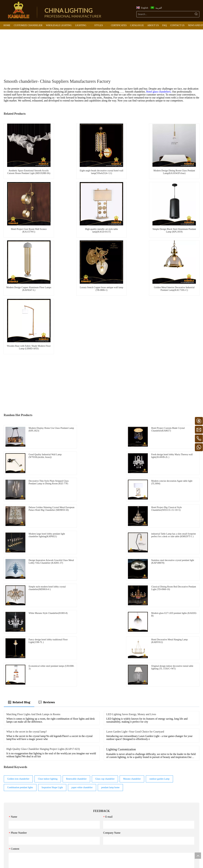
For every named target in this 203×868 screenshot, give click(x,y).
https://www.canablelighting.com (19, 843)
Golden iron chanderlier (18, 642)
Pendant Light (112, 797)
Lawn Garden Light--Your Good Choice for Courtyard (135, 594)
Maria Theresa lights (82, 815)
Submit (101, 750)
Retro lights (78, 805)
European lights (80, 796)
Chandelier (111, 792)
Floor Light (111, 806)
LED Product (112, 820)
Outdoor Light (113, 824)
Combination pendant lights (20, 650)
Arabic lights (79, 824)
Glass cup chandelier (105, 642)
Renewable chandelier (76, 642)
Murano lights (79, 810)
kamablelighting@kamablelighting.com (23, 828)
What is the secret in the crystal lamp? (27, 594)
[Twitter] (104, 858)
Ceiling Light (112, 801)
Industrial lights (80, 819)
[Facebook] (94, 858)
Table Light (111, 810)
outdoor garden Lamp (159, 642)
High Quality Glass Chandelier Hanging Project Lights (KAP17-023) (43, 612)
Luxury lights (79, 801)
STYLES (77, 787)
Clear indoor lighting (48, 642)
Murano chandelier (132, 642)
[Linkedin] (99, 858)
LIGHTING (111, 787)
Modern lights (79, 791)
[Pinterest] (109, 858)
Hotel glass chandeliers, (159, 92)
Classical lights (80, 828)
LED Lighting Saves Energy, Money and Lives (131, 577)
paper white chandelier (82, 650)
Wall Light (111, 815)
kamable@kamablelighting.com (26, 824)
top (198, 856)
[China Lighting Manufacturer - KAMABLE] (19, 10)
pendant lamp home (110, 650)
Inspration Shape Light (52, 650)
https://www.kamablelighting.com (20, 838)
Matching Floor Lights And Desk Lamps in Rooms (33, 577)
